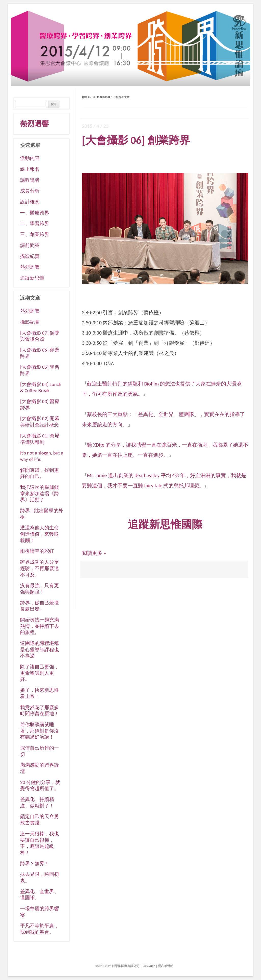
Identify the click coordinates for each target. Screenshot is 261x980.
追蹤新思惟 (32, 278)
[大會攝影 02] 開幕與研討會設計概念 (40, 422)
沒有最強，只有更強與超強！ (40, 589)
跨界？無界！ (35, 864)
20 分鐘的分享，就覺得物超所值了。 (40, 785)
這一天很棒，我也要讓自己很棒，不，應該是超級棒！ (40, 843)
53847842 (149, 966)
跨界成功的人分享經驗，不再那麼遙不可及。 (40, 568)
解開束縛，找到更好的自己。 (40, 473)
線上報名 (30, 169)
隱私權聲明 (166, 966)
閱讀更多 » (94, 553)
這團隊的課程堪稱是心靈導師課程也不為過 (40, 650)
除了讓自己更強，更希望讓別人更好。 (40, 673)
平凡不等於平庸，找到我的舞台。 (40, 929)
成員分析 (30, 191)
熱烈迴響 (34, 124)
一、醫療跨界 (35, 213)
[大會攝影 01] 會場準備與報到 (40, 439)
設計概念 (30, 202)
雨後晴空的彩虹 (37, 551)
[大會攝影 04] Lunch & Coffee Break (41, 388)
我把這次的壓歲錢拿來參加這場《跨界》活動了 (40, 493)
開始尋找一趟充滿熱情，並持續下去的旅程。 (40, 626)
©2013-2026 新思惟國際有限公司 (117, 966)
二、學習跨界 (35, 223)
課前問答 (30, 245)
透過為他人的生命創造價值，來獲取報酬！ (40, 534)
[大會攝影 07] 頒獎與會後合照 (40, 336)
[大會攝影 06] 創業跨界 (136, 140)
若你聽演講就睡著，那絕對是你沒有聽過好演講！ (40, 731)
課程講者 (30, 180)
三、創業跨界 (35, 234)
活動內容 (30, 158)
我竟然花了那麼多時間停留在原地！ (40, 711)
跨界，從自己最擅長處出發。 (40, 606)
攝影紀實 (30, 256)
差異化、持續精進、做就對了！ (37, 803)
